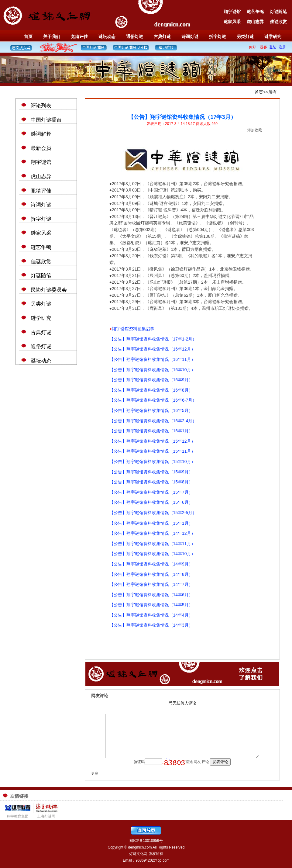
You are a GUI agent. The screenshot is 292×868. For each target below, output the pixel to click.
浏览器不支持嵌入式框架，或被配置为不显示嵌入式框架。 (182, 705)
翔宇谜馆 (232, 12)
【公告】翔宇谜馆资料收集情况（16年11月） (152, 359)
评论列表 (41, 106)
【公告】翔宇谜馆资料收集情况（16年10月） (152, 370)
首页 (28, 36)
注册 (282, 47)
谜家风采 (232, 22)
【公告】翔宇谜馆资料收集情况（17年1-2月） (153, 339)
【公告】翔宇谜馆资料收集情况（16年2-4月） (153, 421)
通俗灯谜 (135, 36)
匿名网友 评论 (198, 762)
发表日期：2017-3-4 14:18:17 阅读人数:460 (182, 124)
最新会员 (41, 148)
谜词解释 (41, 134)
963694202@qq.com (153, 860)
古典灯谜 (162, 36)
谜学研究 (273, 36)
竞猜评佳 (79, 36)
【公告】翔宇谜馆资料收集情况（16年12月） (152, 349)
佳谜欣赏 (278, 22)
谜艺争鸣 (255, 12)
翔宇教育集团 (18, 816)
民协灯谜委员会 (49, 290)
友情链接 (19, 796)
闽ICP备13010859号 (146, 841)
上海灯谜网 (46, 816)
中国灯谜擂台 (46, 120)
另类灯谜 (245, 36)
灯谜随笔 (278, 12)
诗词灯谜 (190, 36)
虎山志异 (255, 22)
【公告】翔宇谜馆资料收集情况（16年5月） (151, 410)
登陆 (273, 47)
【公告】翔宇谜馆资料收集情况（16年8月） (151, 390)
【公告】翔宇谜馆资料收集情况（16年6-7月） (153, 400)
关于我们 (52, 36)
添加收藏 (255, 130)
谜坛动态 (107, 36)
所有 (273, 92)
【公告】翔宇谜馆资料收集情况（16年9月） (151, 380)
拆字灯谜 (218, 36)
